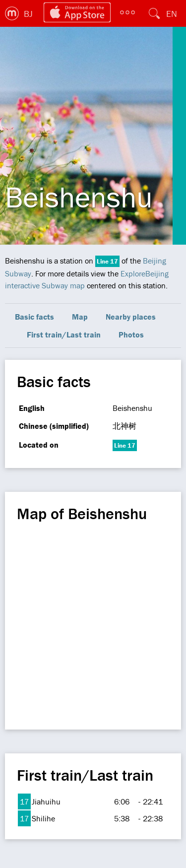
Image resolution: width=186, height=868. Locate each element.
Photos (131, 334)
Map (80, 317)
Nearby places (131, 317)
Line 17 (107, 261)
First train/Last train (64, 334)
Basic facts (34, 317)
